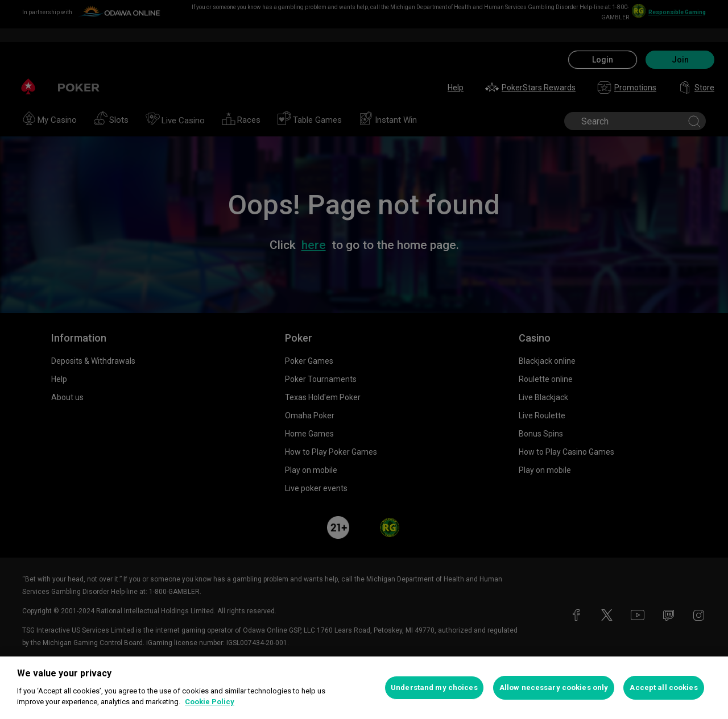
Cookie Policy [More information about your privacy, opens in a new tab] (210, 702)
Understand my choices (434, 687)
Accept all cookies (663, 687)
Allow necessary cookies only (554, 687)
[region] (364, 688)
